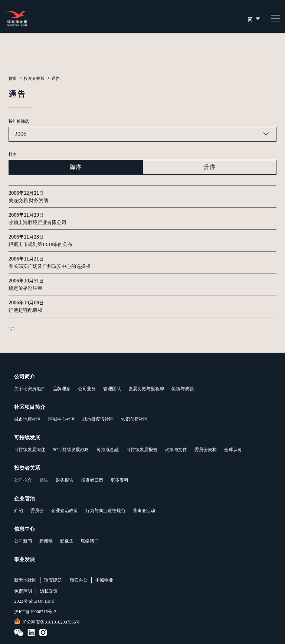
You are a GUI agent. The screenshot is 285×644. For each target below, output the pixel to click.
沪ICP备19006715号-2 (35, 612)
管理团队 (112, 389)
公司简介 (24, 377)
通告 (56, 79)
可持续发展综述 (30, 450)
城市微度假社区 (98, 419)
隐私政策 (49, 591)
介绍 (19, 511)
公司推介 (23, 480)
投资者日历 (92, 480)
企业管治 (24, 499)
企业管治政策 (65, 511)
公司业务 (87, 389)
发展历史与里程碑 (146, 389)
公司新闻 (23, 541)
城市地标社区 (27, 419)
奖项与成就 (183, 389)
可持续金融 (108, 450)
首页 (13, 79)
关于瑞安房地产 (30, 389)
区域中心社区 (62, 419)
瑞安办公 (79, 580)
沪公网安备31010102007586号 (47, 622)
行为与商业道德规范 (105, 511)
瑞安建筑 (53, 580)
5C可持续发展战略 (71, 450)
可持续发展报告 (142, 450)
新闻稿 (46, 541)
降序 (76, 167)
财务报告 (65, 480)
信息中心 (24, 529)
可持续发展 (27, 438)
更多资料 (119, 480)
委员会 (37, 511)
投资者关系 (34, 79)
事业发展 (24, 559)
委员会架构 (206, 450)
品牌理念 (62, 389)
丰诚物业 (104, 580)
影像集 (67, 541)
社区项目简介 (30, 407)
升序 (210, 167)
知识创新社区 (134, 419)
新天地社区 (25, 580)
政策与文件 (176, 450)
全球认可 (233, 450)
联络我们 (90, 541)
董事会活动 (144, 511)
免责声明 (23, 591)
